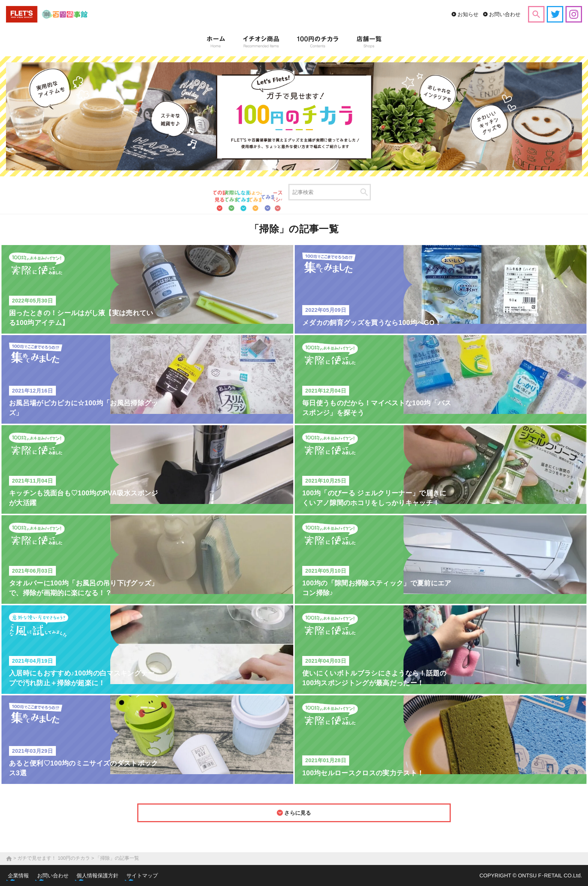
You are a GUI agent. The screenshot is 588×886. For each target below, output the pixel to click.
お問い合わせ (505, 14)
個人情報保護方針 (109, 875)
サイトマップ (158, 875)
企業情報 (22, 875)
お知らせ (468, 14)
